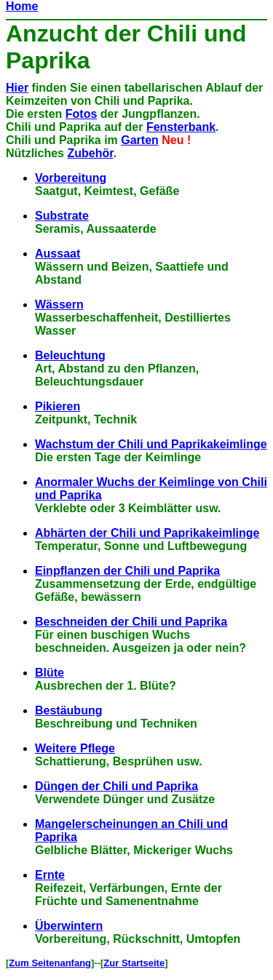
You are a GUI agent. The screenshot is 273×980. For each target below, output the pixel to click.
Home (22, 6)
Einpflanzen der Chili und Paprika (127, 571)
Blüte (50, 673)
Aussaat (58, 254)
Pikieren (58, 406)
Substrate (62, 216)
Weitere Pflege (75, 748)
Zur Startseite (134, 963)
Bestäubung (68, 710)
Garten (140, 140)
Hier (17, 88)
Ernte (50, 875)
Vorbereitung (71, 178)
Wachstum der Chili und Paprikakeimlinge (151, 444)
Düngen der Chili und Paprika (116, 786)
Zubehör (90, 153)
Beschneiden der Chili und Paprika (131, 622)
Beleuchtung (70, 355)
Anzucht (52, 33)
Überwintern (69, 926)
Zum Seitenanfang (50, 963)
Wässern (59, 304)
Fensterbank (181, 127)
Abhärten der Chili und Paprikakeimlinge (147, 533)
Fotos (82, 114)
